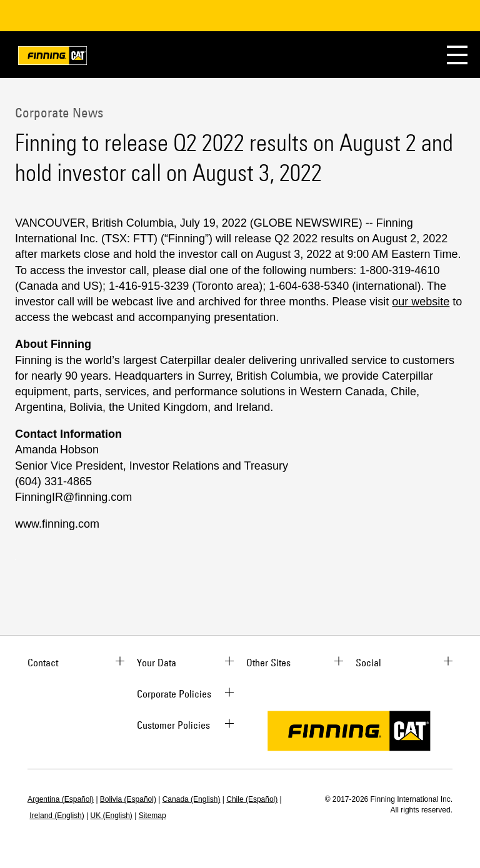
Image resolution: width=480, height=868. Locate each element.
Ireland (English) (57, 816)
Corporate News (59, 112)
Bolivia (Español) (128, 799)
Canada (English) (192, 799)
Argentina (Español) (61, 799)
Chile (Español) (252, 799)
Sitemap (152, 816)
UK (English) (112, 816)
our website (421, 302)
